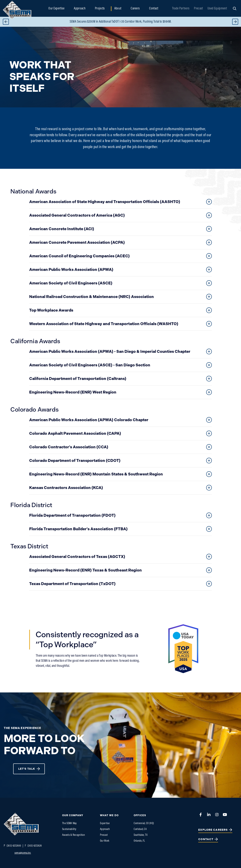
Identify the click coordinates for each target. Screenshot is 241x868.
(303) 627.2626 (33, 846)
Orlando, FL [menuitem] (139, 841)
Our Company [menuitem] (73, 815)
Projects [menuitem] (100, 9)
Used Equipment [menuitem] (217, 9)
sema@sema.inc (23, 853)
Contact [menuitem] (154, 9)
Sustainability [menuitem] (69, 829)
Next (235, 22)
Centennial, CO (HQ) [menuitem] (144, 823)
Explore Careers (213, 830)
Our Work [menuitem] (105, 841)
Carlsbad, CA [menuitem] (140, 829)
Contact (206, 839)
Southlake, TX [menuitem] (141, 835)
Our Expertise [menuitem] (56, 9)
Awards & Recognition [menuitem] (74, 835)
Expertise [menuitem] (105, 823)
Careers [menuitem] (135, 9)
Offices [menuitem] (140, 815)
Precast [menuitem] (198, 9)
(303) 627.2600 (12, 846)
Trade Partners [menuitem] (181, 9)
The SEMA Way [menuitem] (69, 823)
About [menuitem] (118, 9)
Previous (6, 22)
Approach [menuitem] (80, 9)
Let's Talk (27, 769)
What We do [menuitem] (109, 815)
